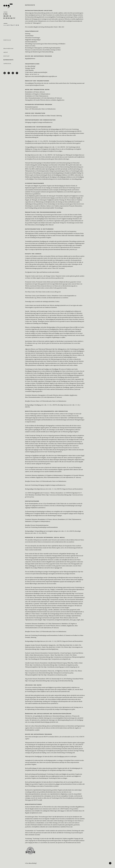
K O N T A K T (6, 56)
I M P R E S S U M (7, 64)
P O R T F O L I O (7, 40)
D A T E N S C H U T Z (8, 60)
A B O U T (6, 52)
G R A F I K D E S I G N (8, 49)
